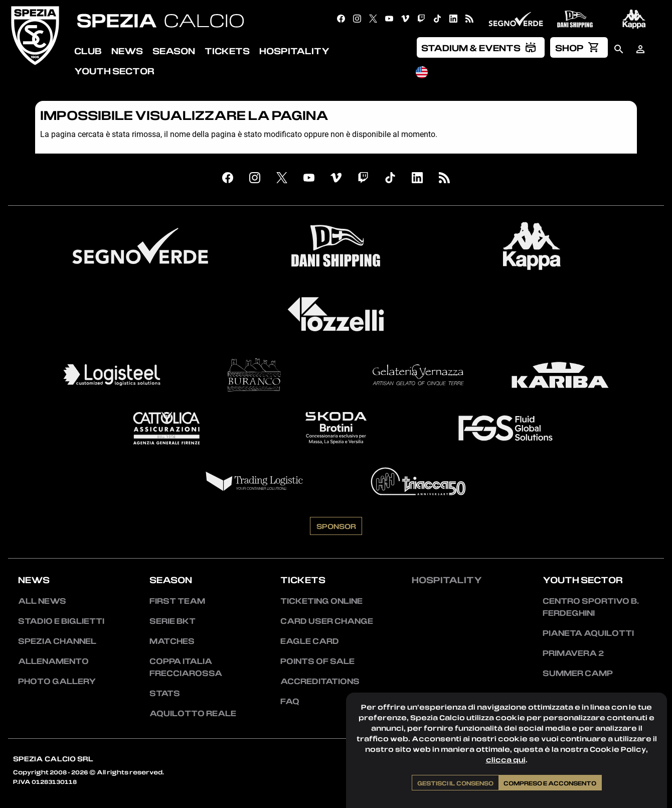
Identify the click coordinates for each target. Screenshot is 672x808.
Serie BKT (173, 621)
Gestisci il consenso (455, 783)
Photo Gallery (57, 681)
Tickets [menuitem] (227, 51)
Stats (165, 693)
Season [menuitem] (174, 51)
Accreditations (320, 681)
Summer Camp (578, 673)
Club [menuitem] (88, 51)
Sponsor (336, 526)
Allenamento (53, 661)
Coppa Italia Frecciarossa (186, 667)
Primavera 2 (573, 653)
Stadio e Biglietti (61, 621)
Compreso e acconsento (550, 783)
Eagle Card (310, 641)
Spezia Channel (57, 641)
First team (177, 601)
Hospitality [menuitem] (294, 51)
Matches (172, 641)
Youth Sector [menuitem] (114, 71)
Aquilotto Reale (193, 713)
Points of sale (317, 661)
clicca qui (506, 760)
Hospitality (447, 580)
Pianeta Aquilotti (588, 633)
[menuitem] (481, 47)
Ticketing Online (321, 601)
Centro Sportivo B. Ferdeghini (591, 607)
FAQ (290, 701)
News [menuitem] (127, 51)
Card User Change (327, 621)
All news (42, 601)
